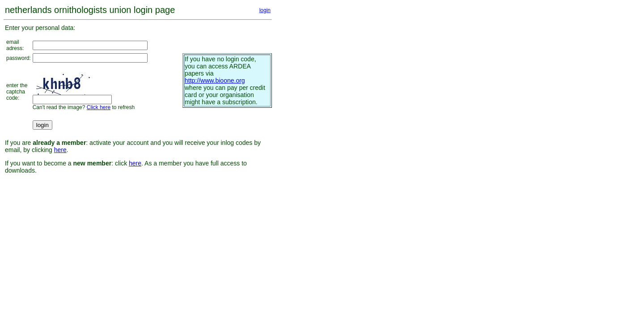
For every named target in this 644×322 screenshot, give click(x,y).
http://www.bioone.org (215, 80)
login (265, 10)
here (60, 150)
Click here (99, 107)
